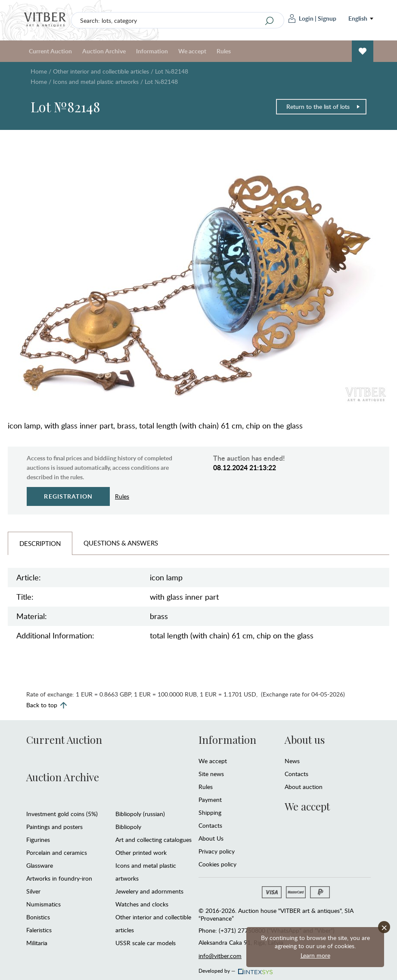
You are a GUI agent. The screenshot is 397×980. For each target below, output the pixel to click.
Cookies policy (217, 864)
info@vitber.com (220, 956)
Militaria (37, 943)
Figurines (38, 840)
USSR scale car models (146, 943)
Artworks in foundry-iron (59, 878)
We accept (192, 51)
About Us (211, 838)
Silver (33, 891)
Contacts (210, 825)
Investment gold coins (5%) (62, 814)
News (292, 761)
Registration (68, 496)
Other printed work (141, 852)
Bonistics (38, 917)
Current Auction (50, 51)
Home (39, 71)
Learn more (315, 955)
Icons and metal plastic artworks (96, 82)
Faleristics (39, 930)
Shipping (210, 812)
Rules (224, 51)
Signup (327, 18)
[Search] (270, 21)
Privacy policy (217, 851)
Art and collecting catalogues (154, 840)
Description (40, 543)
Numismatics (43, 904)
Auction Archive (104, 51)
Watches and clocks (142, 904)
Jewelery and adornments (149, 891)
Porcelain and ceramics (57, 852)
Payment (210, 800)
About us (305, 740)
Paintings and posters (54, 827)
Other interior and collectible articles (101, 71)
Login (301, 18)
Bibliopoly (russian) (140, 814)
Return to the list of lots (323, 106)
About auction (304, 787)
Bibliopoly (128, 827)
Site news (211, 774)
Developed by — (235, 968)
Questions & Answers (121, 543)
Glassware (40, 865)
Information (152, 51)
